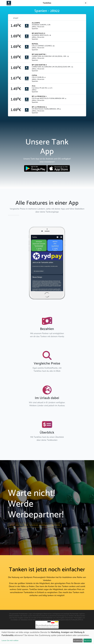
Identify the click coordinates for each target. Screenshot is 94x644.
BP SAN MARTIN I (39, 54)
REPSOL (35, 44)
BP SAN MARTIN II (39, 65)
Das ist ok (87, 640)
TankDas (46, 3)
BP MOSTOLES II (39, 33)
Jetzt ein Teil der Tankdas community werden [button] (35, 525)
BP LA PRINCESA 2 (39, 107)
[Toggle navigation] (86, 3)
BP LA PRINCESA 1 (39, 96)
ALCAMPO (36, 23)
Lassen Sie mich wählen (10, 640)
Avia (34, 86)
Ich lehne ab (78, 640)
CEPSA (35, 75)
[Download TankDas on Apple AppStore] (59, 168)
